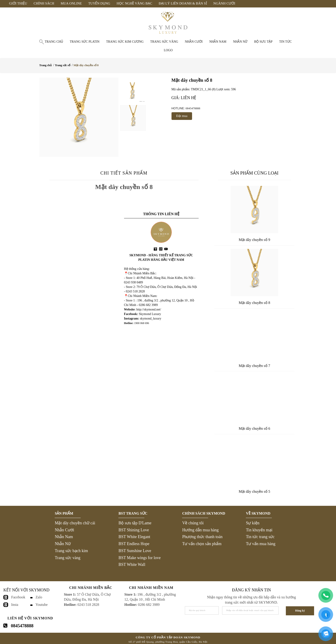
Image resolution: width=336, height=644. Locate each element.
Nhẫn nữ (240, 42)
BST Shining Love (134, 530)
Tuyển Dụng (99, 3)
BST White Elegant (134, 537)
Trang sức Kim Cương (125, 42)
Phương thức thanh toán (202, 537)
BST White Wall (132, 565)
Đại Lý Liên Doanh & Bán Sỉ (183, 3)
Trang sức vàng (164, 42)
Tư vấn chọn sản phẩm (202, 544)
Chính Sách (44, 3)
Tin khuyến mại (259, 530)
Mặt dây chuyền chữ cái (75, 523)
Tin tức (285, 42)
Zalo (39, 597)
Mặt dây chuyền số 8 (86, 65)
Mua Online (71, 3)
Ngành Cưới (224, 3)
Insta (15, 605)
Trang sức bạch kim (71, 551)
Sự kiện (253, 523)
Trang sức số (63, 65)
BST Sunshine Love (135, 551)
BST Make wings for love (140, 558)
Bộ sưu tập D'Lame (135, 523)
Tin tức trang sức (260, 537)
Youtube (42, 605)
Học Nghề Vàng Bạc (134, 3)
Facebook (18, 597)
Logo (168, 50)
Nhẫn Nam (64, 537)
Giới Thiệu (18, 3)
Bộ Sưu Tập (263, 42)
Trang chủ (54, 42)
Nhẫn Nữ (63, 544)
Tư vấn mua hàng (261, 544)
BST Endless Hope (134, 544)
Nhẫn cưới (194, 42)
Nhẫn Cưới (64, 530)
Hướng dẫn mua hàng (200, 530)
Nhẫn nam (218, 42)
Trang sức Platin (85, 42)
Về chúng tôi (193, 523)
